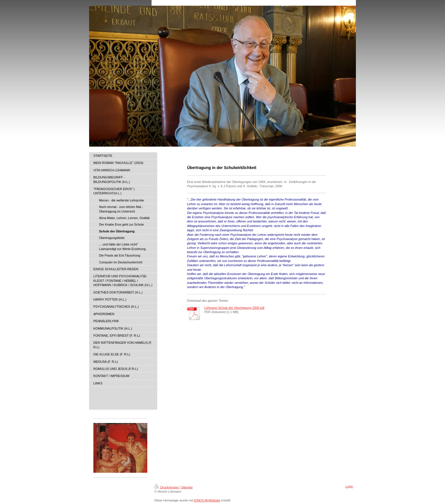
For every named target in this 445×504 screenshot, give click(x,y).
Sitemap (187, 487)
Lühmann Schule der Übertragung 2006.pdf (234, 308)
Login (349, 486)
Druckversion (167, 487)
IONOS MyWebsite (207, 500)
